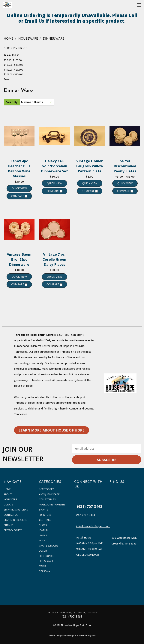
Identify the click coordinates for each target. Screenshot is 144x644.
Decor (43, 551)
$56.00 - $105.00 (13, 60)
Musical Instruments (52, 505)
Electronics (47, 556)
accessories (47, 489)
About (8, 494)
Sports (44, 510)
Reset (7, 79)
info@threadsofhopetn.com (93, 526)
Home (7, 489)
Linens (43, 535)
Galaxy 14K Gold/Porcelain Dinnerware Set (54, 166)
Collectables (47, 499)
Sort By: (12, 102)
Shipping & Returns (16, 510)
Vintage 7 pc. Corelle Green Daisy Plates (54, 259)
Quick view (19, 188)
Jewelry (44, 530)
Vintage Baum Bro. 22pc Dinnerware (19, 259)
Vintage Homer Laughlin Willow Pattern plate (90, 166)
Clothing (45, 520)
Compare (19, 196)
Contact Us (11, 515)
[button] (52, 430)
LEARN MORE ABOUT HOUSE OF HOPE (52, 430)
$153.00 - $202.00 (13, 70)
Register (23, 520)
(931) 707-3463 (90, 507)
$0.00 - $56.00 (11, 55)
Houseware (46, 561)
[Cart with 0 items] (132, 5)
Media (43, 566)
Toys (42, 540)
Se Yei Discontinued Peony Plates (125, 166)
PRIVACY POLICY (13, 530)
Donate (8, 505)
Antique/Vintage (49, 494)
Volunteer (10, 499)
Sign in (8, 520)
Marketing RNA (88, 635)
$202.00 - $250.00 (13, 74)
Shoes (43, 525)
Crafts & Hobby (49, 546)
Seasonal (45, 571)
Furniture (45, 515)
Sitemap (9, 525)
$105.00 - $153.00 (13, 65)
